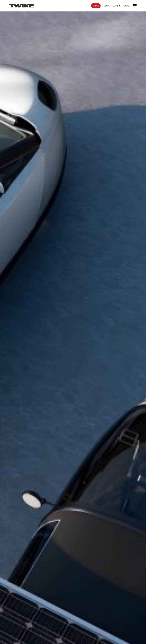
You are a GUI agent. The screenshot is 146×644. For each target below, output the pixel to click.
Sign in (96, 6)
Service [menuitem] (126, 6)
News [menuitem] (106, 6)
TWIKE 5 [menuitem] (116, 6)
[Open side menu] (135, 6)
